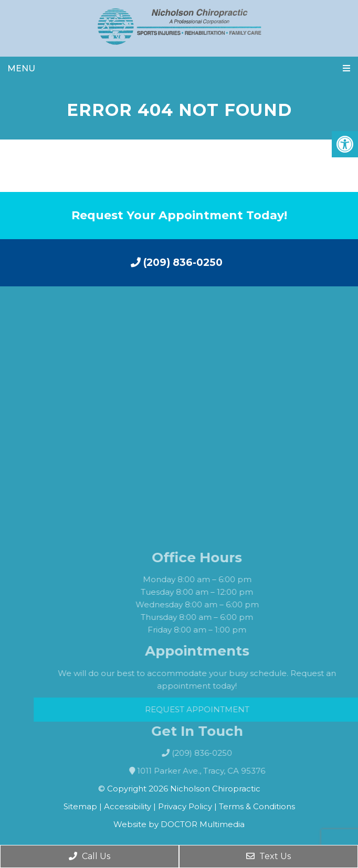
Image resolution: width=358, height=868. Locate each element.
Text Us (268, 856)
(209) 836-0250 (177, 262)
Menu (21, 68)
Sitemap (80, 806)
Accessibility (128, 806)
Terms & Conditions (257, 806)
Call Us (89, 856)
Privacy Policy (186, 806)
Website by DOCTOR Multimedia (179, 824)
